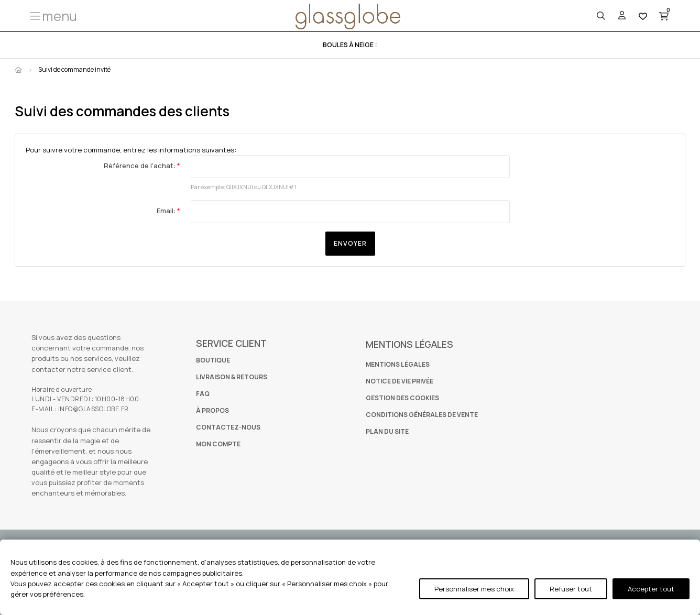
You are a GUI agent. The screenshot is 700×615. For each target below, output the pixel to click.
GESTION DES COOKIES (402, 398)
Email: (167, 211)
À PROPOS (212, 410)
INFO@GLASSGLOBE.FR (94, 409)
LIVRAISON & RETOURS (232, 377)
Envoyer (350, 243)
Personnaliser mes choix (474, 589)
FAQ (203, 394)
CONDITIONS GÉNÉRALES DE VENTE (422, 415)
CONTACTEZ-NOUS (228, 427)
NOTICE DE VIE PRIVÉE (400, 381)
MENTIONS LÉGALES (398, 364)
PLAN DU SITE (387, 431)
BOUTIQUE (213, 360)
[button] (53, 16)
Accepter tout (651, 589)
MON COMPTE (218, 444)
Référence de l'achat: (140, 166)
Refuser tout (571, 589)
